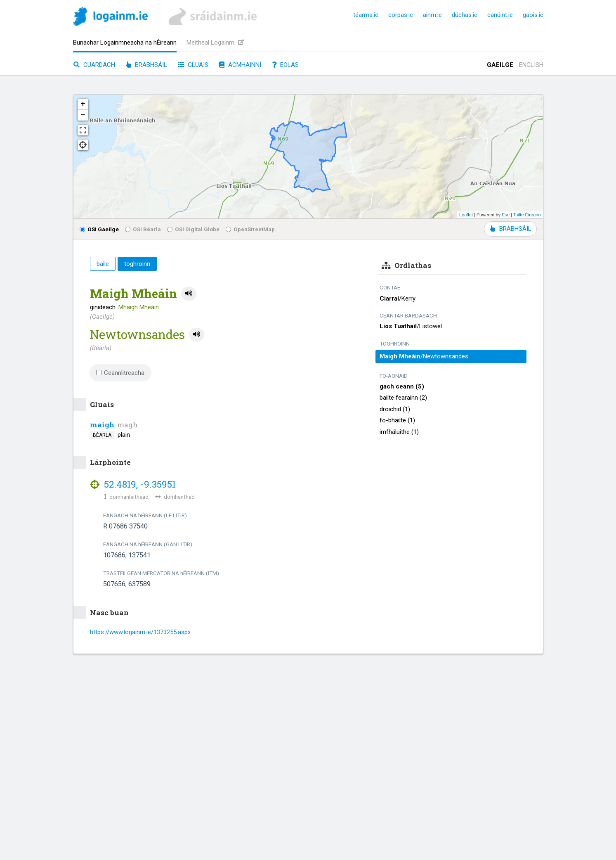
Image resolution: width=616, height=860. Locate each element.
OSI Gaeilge (99, 229)
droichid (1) (395, 409)
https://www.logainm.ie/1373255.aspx (140, 632)
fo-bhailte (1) (397, 420)
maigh (102, 425)
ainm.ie (432, 15)
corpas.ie (401, 15)
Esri (506, 215)
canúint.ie (500, 15)
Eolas (285, 65)
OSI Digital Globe (193, 229)
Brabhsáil (146, 65)
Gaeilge (500, 65)
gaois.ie (533, 15)
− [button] (83, 115)
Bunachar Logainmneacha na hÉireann (125, 43)
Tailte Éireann (527, 215)
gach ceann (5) (402, 386)
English (531, 65)
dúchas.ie (465, 15)
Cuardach (94, 65)
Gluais (193, 65)
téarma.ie (366, 15)
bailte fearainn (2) (403, 398)
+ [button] (83, 104)
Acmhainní (240, 65)
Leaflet (466, 215)
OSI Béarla (143, 229)
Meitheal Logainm (215, 43)
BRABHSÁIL (510, 229)
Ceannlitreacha (120, 373)
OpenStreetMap (250, 229)
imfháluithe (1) (399, 432)
